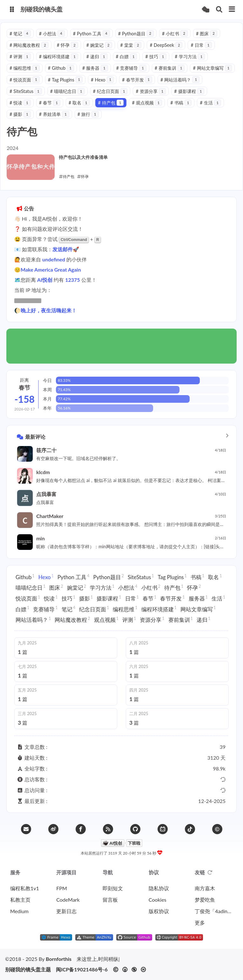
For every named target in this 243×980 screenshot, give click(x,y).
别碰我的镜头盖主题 (28, 969)
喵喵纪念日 (67, 91)
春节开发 (137, 80)
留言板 (110, 900)
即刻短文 (113, 888)
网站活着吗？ (180, 80)
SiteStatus (26, 91)
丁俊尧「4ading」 (214, 911)
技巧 (156, 57)
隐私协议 (159, 888)
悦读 (20, 103)
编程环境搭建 (59, 57)
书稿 (181, 103)
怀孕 (67, 45)
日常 (201, 45)
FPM (62, 888)
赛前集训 (170, 68)
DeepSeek (166, 45)
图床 (207, 34)
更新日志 (66, 911)
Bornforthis (59, 959)
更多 (200, 923)
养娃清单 (54, 114)
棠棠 (131, 45)
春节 (50, 103)
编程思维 (25, 68)
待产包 (111, 103)
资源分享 (151, 91)
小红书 (175, 34)
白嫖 (127, 57)
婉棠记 (99, 45)
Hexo (102, 80)
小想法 (52, 34)
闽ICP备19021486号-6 (82, 969)
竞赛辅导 (131, 68)
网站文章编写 (212, 68)
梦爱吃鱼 (205, 900)
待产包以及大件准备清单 (83, 157)
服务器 (95, 68)
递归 (97, 57)
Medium (19, 911)
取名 (79, 103)
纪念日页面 (110, 91)
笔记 (20, 34)
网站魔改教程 (29, 45)
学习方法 (190, 57)
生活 (210, 103)
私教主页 (20, 900)
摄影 (20, 114)
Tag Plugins (65, 80)
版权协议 (159, 911)
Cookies (158, 900)
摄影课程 (189, 91)
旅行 (88, 114)
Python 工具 (91, 34)
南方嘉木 (205, 888)
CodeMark (68, 900)
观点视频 (147, 103)
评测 (20, 57)
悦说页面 (25, 80)
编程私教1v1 (25, 888)
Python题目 (136, 34)
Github (61, 68)
